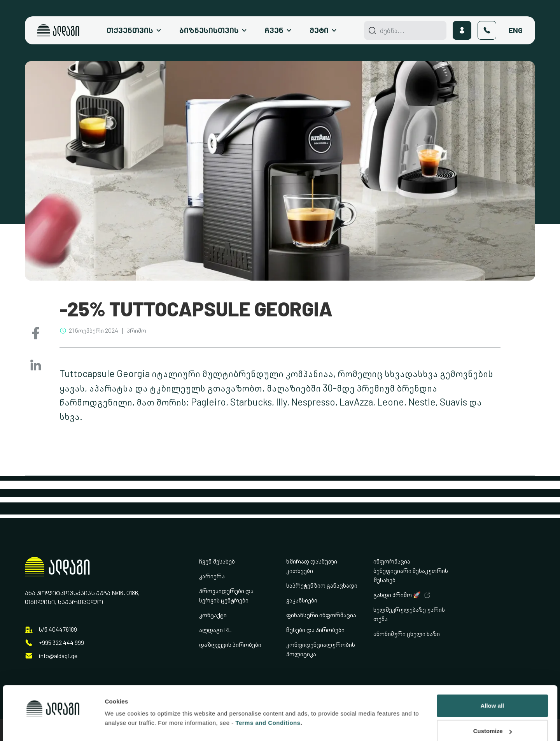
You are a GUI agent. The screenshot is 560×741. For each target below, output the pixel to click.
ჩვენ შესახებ (217, 561)
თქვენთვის (130, 30)
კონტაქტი (213, 615)
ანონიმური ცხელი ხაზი (407, 634)
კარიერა (212, 576)
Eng (516, 30)
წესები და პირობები (315, 630)
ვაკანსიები (302, 600)
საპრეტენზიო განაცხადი (322, 586)
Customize (493, 687)
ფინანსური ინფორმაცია (321, 615)
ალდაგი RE (215, 630)
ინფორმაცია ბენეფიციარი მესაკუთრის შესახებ (411, 571)
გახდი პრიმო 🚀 (397, 595)
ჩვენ (274, 30)
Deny (492, 713)
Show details (123, 700)
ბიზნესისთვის (209, 30)
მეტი (319, 30)
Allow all (492, 662)
